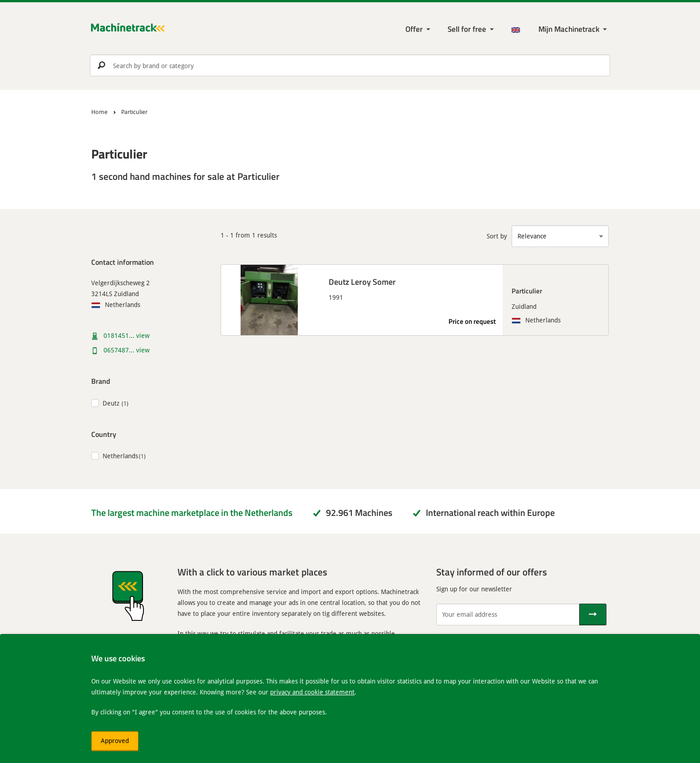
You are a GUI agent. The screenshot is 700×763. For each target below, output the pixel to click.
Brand (101, 381)
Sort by (497, 236)
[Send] (593, 614)
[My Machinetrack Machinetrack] (574, 29)
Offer (414, 29)
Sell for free (467, 29)
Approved (115, 741)
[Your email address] (508, 614)
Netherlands (120, 456)
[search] (350, 65)
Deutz (111, 403)
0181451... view (126, 335)
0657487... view (126, 350)
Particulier (527, 291)
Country (104, 434)
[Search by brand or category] (350, 65)
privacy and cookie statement (312, 692)
